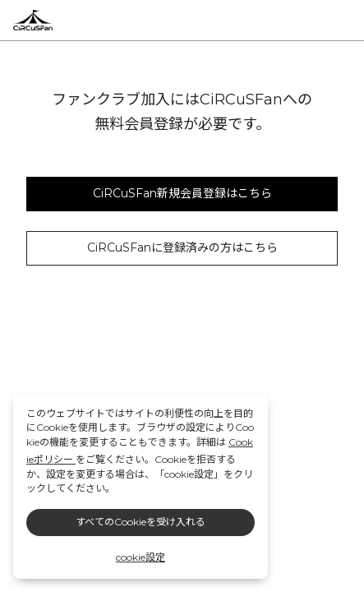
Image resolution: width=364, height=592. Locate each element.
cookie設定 (141, 557)
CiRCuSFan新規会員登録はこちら (182, 193)
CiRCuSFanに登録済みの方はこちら (182, 247)
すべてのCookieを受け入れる (141, 522)
